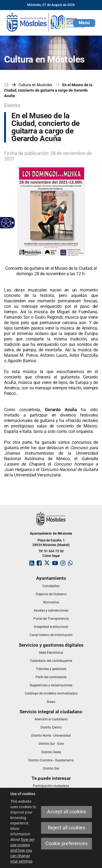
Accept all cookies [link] (67, 812)
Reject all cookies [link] (67, 828)
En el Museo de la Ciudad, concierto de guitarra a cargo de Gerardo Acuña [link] (48, 90)
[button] (84, 23)
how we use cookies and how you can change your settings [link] (22, 850)
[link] (46, 22)
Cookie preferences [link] (67, 844)
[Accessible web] (6, 223)
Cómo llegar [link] (51, 556)
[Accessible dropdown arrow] (12, 223)
